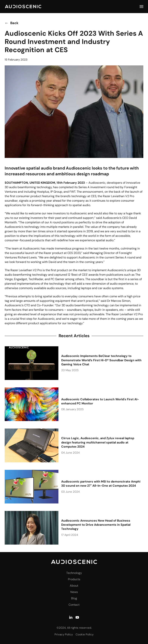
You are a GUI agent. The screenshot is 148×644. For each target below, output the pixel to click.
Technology (74, 573)
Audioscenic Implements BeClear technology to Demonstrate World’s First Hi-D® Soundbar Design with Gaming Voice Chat (101, 360)
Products (74, 579)
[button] (141, 7)
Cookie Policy (85, 634)
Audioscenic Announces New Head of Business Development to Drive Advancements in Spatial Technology (96, 525)
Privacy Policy (64, 634)
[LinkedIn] (71, 617)
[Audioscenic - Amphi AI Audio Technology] (74, 562)
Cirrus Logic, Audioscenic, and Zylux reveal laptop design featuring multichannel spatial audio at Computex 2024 (98, 442)
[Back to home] (23, 7)
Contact (74, 605)
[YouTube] (77, 617)
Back (11, 23)
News (74, 592)
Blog (74, 598)
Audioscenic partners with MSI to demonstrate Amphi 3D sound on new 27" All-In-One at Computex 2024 (101, 484)
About (74, 586)
